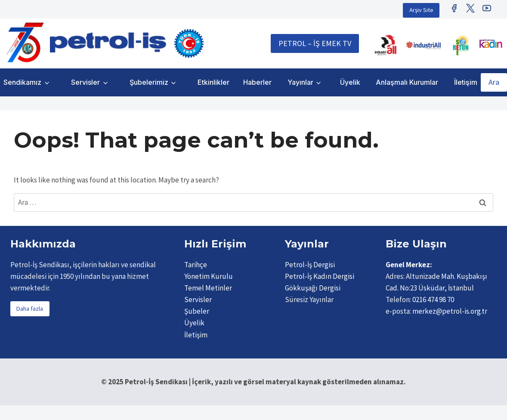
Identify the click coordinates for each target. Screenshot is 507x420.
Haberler (257, 82)
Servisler (85, 82)
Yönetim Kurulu (209, 276)
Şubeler (197, 311)
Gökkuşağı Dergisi (313, 288)
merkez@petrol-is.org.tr (450, 311)
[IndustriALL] (386, 45)
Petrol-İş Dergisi (310, 265)
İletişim (466, 82)
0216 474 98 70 (433, 300)
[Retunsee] (461, 45)
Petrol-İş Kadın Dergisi (320, 276)
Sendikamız (22, 82)
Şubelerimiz (149, 82)
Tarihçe (196, 265)
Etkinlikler (213, 82)
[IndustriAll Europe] (424, 45)
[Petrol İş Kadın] (491, 43)
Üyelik (350, 82)
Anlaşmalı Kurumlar (407, 82)
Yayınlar (300, 82)
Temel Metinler (208, 288)
